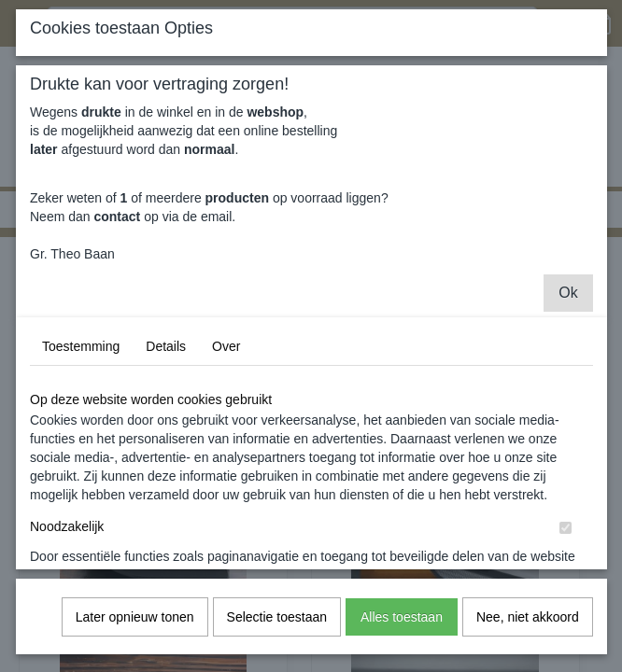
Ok (568, 308)
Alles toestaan (402, 632)
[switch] (565, 543)
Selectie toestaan (277, 632)
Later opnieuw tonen (135, 632)
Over (226, 361)
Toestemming (81, 361)
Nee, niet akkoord (528, 632)
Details (166, 361)
